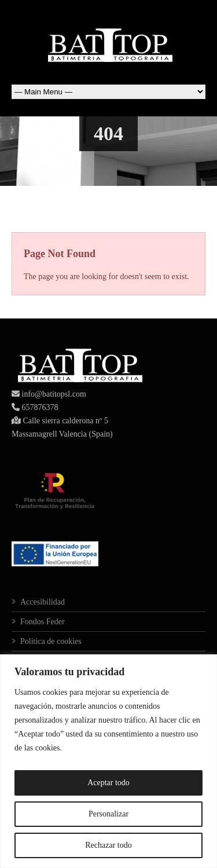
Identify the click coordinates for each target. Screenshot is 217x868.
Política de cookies (51, 641)
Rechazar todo (108, 845)
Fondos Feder (43, 622)
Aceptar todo (108, 783)
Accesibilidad (43, 602)
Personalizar (108, 814)
